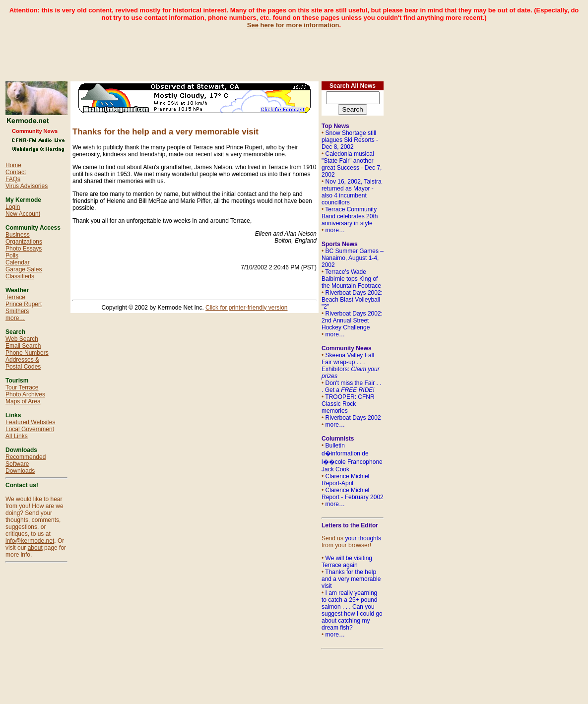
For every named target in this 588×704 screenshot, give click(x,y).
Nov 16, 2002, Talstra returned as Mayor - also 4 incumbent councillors (352, 192)
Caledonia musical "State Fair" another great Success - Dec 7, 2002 (352, 164)
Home (13, 165)
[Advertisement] (294, 51)
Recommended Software (26, 460)
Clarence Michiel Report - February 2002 (353, 494)
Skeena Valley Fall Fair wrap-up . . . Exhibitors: (351, 366)
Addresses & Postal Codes (23, 363)
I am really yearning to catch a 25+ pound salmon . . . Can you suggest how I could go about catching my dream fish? (352, 610)
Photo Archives (25, 394)
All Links (17, 436)
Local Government (30, 429)
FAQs (13, 179)
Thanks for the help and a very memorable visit (351, 579)
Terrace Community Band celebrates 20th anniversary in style (350, 216)
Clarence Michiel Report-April (345, 480)
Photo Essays (24, 249)
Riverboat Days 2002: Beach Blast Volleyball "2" (352, 300)
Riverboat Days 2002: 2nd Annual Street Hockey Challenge (352, 320)
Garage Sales (24, 269)
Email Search (23, 346)
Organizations (24, 242)
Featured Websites (31, 422)
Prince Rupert (24, 304)
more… (15, 318)
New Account (23, 214)
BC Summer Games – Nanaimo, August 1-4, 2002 (353, 258)
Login (13, 207)
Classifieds (20, 276)
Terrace (15, 297)
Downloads (20, 471)
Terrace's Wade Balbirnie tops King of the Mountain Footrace (351, 279)
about (35, 548)
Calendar (18, 262)
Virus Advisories (27, 186)
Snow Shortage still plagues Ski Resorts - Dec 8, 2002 (350, 140)
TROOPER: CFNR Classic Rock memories (348, 404)
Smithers (17, 311)
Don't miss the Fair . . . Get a (352, 386)
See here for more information (293, 25)
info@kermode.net (30, 541)
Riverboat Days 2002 (353, 418)
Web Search (22, 339)
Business (18, 235)
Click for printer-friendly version (246, 308)
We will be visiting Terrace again (347, 562)
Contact (16, 172)
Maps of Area (23, 401)
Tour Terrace (22, 387)
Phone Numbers (27, 353)
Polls (12, 256)
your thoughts (363, 538)
